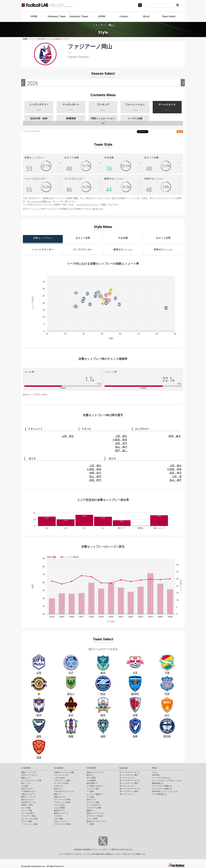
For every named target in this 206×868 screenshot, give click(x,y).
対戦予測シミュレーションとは (165, 791)
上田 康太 (68, 436)
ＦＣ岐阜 (90, 791)
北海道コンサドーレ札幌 (64, 772)
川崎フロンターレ (28, 794)
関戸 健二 (121, 451)
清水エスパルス (28, 800)
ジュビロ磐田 (59, 808)
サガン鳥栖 (58, 819)
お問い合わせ (126, 850)
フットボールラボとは (161, 778)
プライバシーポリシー (101, 850)
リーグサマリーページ (86, 205)
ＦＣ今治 (58, 816)
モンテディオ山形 (61, 783)
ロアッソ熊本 (92, 819)
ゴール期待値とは (159, 794)
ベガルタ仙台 (59, 778)
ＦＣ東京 (25, 786)
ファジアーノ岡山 (28, 816)
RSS (180, 132)
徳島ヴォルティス (61, 813)
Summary (123, 768)
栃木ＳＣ (90, 775)
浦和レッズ (26, 778)
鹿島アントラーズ (28, 772)
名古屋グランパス (28, 802)
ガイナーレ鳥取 (93, 802)
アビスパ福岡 (27, 821)
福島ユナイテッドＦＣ (96, 772)
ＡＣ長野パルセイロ (95, 786)
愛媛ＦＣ (90, 810)
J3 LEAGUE (91, 768)
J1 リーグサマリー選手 (129, 775)
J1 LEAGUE (26, 768)
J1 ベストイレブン (127, 778)
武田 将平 (121, 443)
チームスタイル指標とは (39, 201)
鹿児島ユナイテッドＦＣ (97, 821)
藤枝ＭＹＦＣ (59, 810)
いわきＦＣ (58, 786)
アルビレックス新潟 (62, 802)
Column (124, 16)
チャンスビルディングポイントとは (167, 781)
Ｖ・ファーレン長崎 (29, 824)
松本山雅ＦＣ (92, 783)
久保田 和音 (120, 440)
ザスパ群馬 (91, 778)
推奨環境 (87, 850)
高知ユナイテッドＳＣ (96, 813)
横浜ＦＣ (58, 794)
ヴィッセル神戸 (28, 813)
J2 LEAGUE (59, 768)
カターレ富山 (59, 805)
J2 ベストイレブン (127, 786)
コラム (155, 772)
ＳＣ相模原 (91, 781)
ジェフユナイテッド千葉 (31, 781)
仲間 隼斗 (95, 473)
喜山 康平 (121, 447)
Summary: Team (57, 16)
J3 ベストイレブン (127, 794)
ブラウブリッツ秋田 (62, 781)
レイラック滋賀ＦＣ (95, 794)
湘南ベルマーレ (60, 797)
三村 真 (177, 476)
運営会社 (115, 850)
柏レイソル (26, 783)
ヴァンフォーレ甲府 (62, 800)
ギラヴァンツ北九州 (95, 816)
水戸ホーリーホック (29, 775)
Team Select (169, 16)
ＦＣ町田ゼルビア (28, 791)
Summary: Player (79, 16)
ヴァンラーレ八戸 (61, 775)
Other (154, 768)
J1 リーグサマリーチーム (130, 772)
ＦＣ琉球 (90, 824)
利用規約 (78, 850)
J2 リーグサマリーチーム (130, 781)
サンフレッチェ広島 (29, 819)
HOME (34, 16)
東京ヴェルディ (28, 789)
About (146, 16)
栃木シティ (58, 789)
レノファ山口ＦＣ (94, 805)
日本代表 (156, 775)
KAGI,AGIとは (158, 783)
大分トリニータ (60, 821)
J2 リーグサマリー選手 (129, 783)
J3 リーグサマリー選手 (129, 791)
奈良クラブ (91, 800)
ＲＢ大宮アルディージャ (64, 791)
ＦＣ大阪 (90, 797)
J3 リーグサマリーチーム (130, 789)
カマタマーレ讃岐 (94, 808)
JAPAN (101, 16)
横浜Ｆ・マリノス (28, 797)
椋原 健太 (175, 436)
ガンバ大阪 (26, 808)
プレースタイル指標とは (162, 786)
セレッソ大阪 (27, 810)
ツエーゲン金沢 (93, 789)
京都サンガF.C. (27, 805)
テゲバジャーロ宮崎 (62, 824)
